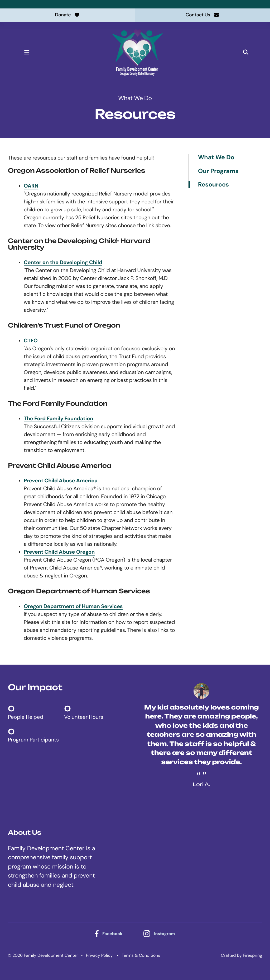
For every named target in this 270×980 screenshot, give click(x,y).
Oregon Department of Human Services (73, 606)
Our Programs (218, 171)
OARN (31, 186)
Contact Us (202, 15)
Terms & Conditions (141, 955)
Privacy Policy (99, 955)
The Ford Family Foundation (58, 419)
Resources (213, 185)
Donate (68, 15)
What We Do (216, 158)
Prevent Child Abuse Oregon (59, 552)
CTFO (31, 341)
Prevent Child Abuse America (61, 481)
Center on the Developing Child (63, 263)
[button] (27, 52)
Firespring (252, 955)
